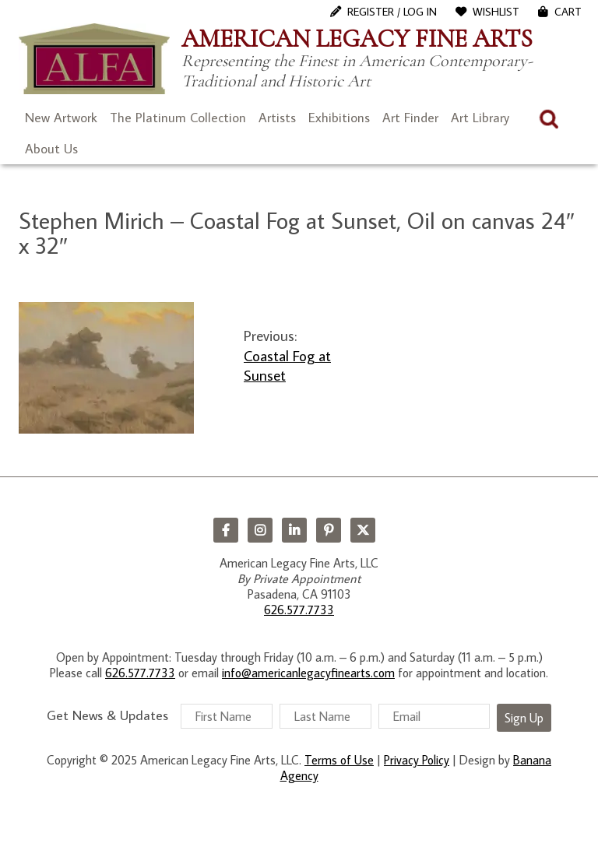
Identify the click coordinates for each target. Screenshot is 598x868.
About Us (51, 149)
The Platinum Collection (178, 118)
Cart (568, 12)
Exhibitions (339, 118)
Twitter (363, 530)
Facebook (226, 530)
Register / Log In (392, 12)
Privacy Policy (417, 760)
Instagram (260, 530)
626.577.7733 (299, 610)
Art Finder (410, 118)
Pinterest (329, 530)
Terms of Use (339, 760)
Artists (277, 118)
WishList (496, 12)
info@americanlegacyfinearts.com (308, 673)
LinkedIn (294, 530)
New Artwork (61, 118)
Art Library (480, 118)
